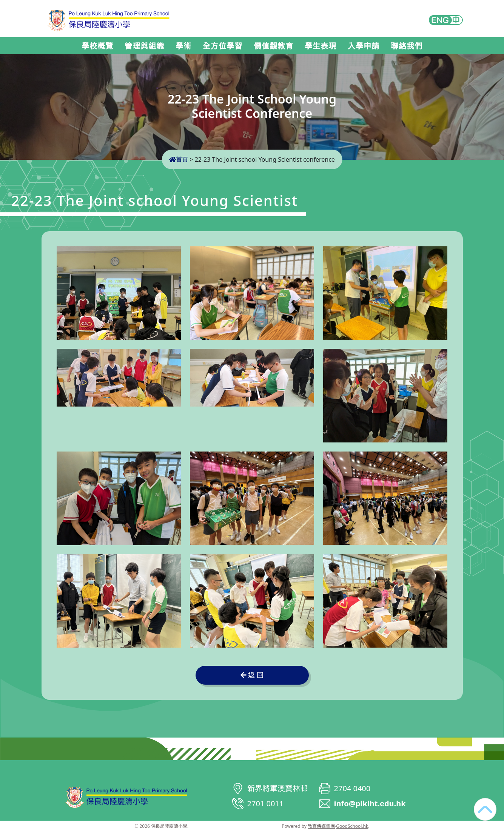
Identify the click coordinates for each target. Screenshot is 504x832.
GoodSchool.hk (352, 826)
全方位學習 (223, 46)
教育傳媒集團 (321, 826)
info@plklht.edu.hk (370, 803)
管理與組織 (144, 46)
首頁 (179, 159)
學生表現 (321, 46)
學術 (183, 46)
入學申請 (364, 46)
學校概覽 (97, 46)
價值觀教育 (274, 46)
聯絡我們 (407, 46)
